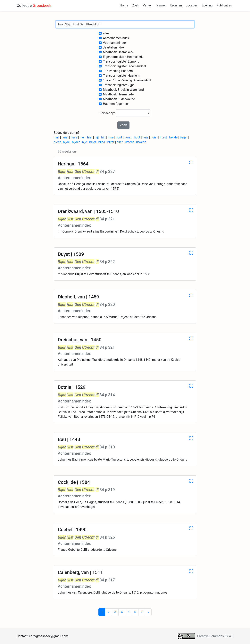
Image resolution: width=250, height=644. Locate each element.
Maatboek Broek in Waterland (123, 90)
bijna (102, 142)
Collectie (34, 5)
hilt (103, 137)
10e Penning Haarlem (118, 71)
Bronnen (176, 5)
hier (82, 137)
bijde (66, 142)
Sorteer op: (125, 113)
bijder (76, 142)
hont (119, 137)
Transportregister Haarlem (121, 76)
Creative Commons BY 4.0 (215, 636)
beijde (173, 137)
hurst (163, 137)
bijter (111, 142)
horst (128, 137)
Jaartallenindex (114, 47)
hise (111, 137)
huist (154, 137)
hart (57, 137)
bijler (93, 142)
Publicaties (224, 5)
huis (146, 137)
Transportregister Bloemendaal (124, 66)
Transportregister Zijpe (119, 85)
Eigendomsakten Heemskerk (123, 57)
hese (74, 137)
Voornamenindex (115, 43)
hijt (97, 137)
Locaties (192, 5)
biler (120, 142)
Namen (161, 5)
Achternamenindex (116, 38)
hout (137, 137)
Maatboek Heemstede (118, 94)
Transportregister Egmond (121, 62)
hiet (90, 137)
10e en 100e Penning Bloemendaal (127, 80)
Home (124, 5)
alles (106, 33)
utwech (141, 142)
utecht (129, 142)
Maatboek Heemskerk (118, 52)
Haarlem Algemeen (116, 104)
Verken (148, 5)
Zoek (135, 5)
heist (65, 137)
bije (84, 142)
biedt (57, 142)
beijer (184, 137)
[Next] (148, 612)
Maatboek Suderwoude (119, 99)
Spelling (207, 5)
